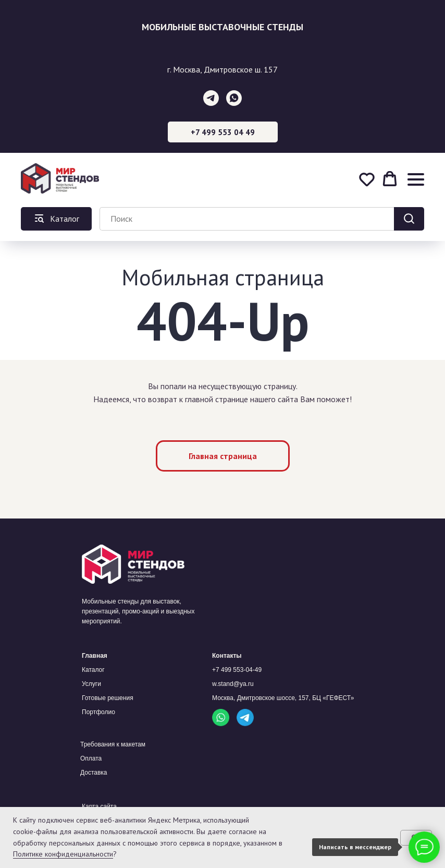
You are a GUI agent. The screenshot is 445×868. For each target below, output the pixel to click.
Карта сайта (99, 806)
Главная (95, 656)
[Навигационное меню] (416, 179)
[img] (221, 718)
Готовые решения (108, 698)
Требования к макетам (113, 744)
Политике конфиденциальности (63, 854)
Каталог (93, 670)
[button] (367, 179)
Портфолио (98, 712)
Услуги (91, 684)
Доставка (94, 773)
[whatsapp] (234, 98)
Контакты (227, 656)
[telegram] (211, 98)
